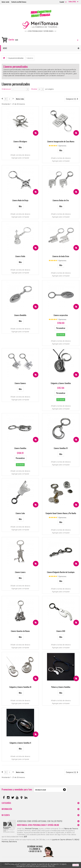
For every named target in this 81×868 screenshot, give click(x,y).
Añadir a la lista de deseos (20, 155)
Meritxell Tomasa (32, 829)
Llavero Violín (20, 256)
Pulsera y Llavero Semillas (61, 687)
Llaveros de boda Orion (61, 256)
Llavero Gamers (20, 383)
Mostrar (34, 89)
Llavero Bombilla (20, 315)
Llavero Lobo (20, 513)
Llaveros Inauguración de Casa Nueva (61, 141)
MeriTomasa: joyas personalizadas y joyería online (38, 825)
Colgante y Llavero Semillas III (20, 687)
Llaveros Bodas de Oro (61, 200)
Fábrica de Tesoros (71, 829)
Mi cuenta (6, 815)
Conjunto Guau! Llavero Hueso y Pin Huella (61, 513)
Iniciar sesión (5, 2)
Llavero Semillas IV (61, 448)
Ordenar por (6, 89)
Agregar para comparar (20, 158)
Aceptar (76, 865)
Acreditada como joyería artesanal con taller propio (40, 821)
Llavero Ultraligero (20, 141)
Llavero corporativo (61, 315)
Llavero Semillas (20, 448)
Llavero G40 (61, 631)
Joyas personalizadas (16, 58)
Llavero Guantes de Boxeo (20, 631)
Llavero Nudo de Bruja (20, 200)
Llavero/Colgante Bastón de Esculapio (61, 572)
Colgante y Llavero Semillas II (20, 743)
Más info (51, 866)
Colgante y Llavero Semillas (61, 383)
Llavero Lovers (20, 572)
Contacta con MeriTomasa (19, 2)
